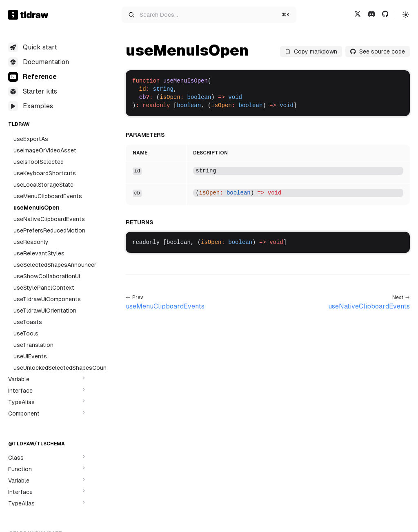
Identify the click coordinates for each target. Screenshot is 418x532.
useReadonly (31, 242)
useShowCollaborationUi (47, 276)
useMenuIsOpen (37, 208)
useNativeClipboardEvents (49, 219)
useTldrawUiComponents (47, 299)
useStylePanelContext (44, 288)
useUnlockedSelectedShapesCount (61, 368)
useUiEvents (30, 356)
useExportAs (31, 139)
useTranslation (33, 345)
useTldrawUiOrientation (45, 311)
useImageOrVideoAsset (45, 150)
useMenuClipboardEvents (48, 196)
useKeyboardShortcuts (45, 173)
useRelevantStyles (39, 253)
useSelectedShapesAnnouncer (55, 265)
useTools (26, 333)
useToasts (28, 322)
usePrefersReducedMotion (49, 230)
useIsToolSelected (39, 162)
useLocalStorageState (43, 185)
